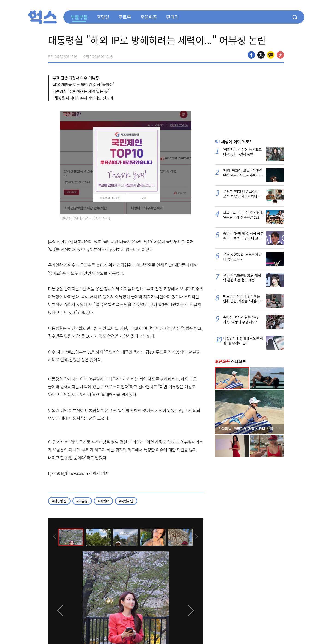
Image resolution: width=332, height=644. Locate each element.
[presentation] (54, 537)
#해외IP (103, 501)
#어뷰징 (82, 501)
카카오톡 (271, 55)
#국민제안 (126, 501)
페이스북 (251, 55)
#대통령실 (59, 501)
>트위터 (261, 55)
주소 (280, 55)
